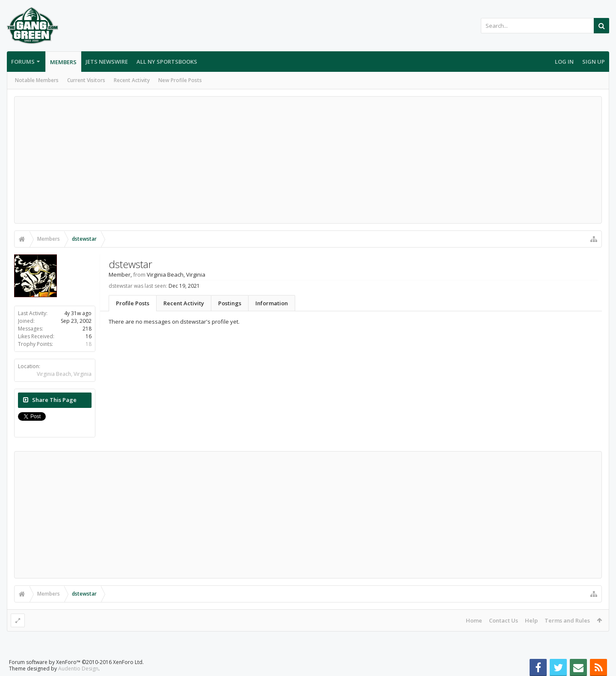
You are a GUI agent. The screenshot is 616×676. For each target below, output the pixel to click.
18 (89, 344)
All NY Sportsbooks (167, 62)
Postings (230, 303)
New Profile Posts (180, 80)
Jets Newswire (107, 62)
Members (63, 62)
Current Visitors (86, 80)
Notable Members (37, 80)
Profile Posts (133, 303)
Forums (23, 62)
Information (272, 303)
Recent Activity (132, 80)
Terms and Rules (567, 620)
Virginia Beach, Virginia (64, 374)
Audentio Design (78, 669)
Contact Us (503, 620)
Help (531, 620)
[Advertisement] (308, 160)
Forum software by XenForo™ (76, 662)
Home (474, 620)
